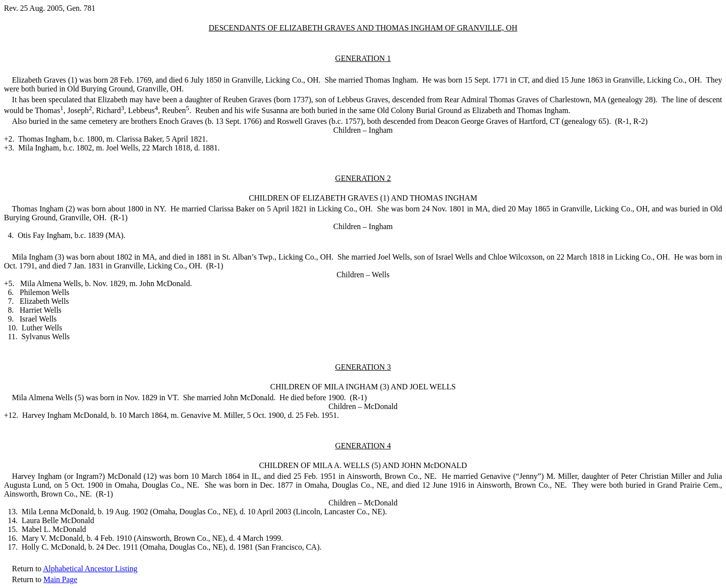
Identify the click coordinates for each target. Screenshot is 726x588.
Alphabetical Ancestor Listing (90, 569)
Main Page (60, 579)
